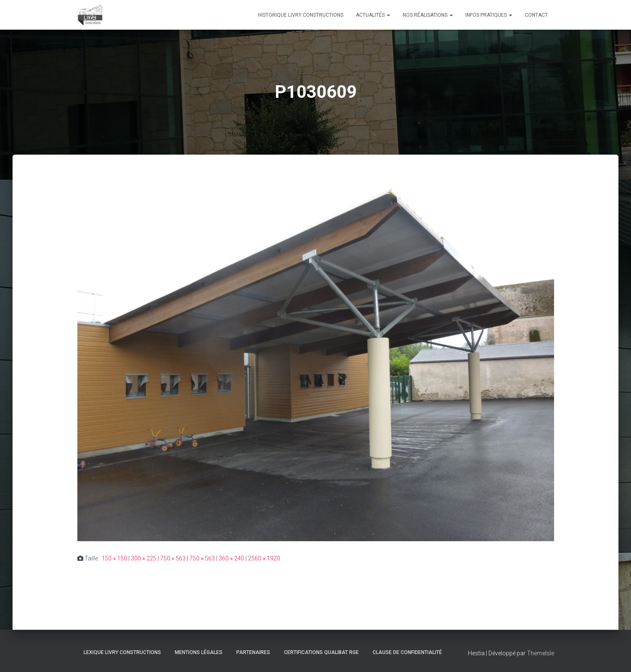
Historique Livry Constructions (301, 15)
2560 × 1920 (264, 558)
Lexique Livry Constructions (122, 652)
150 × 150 (114, 558)
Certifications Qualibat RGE (321, 652)
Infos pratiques (489, 15)
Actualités (373, 15)
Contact (536, 15)
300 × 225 (144, 558)
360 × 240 (231, 558)
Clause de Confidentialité (407, 652)
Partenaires (253, 652)
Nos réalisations (428, 15)
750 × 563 (173, 558)
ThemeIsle (540, 653)
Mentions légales (199, 652)
